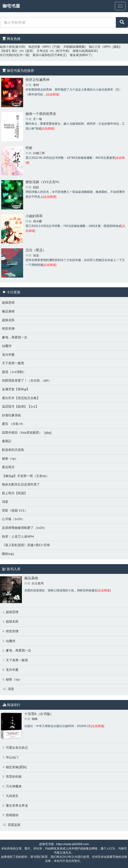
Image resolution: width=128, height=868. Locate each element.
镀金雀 (74, 55)
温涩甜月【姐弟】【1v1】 (20, 406)
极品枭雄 (8, 311)
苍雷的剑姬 (14, 777)
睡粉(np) (8, 554)
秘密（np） (10, 459)
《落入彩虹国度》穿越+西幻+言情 (26, 545)
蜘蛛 (35, 719)
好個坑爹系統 (11, 415)
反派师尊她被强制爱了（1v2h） (24, 528)
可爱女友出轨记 (17, 748)
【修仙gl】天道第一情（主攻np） (26, 476)
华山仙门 (12, 757)
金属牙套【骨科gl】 (16, 389)
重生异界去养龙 (17, 806)
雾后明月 (8, 467)
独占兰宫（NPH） (101, 47)
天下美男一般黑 (13, 363)
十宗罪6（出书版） (39, 714)
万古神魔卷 (14, 786)
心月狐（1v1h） (13, 519)
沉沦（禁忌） (36, 250)
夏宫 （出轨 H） (14, 424)
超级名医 (8, 320)
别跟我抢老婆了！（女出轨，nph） (27, 380)
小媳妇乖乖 (34, 216)
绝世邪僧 (8, 329)
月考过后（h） (46, 51)
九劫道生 (12, 796)
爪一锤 (37, 119)
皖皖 (36, 187)
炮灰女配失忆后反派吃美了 (21, 484)
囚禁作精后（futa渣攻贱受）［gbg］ (28, 433)
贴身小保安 (7, 47)
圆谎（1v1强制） (14, 372)
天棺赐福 (69, 47)
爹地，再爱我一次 (15, 337)
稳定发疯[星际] (16, 767)
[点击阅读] (53, 94)
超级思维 (8, 303)
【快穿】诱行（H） (13, 51)
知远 (36, 255)
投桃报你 (12, 815)
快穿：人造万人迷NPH (18, 537)
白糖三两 (39, 153)
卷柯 (36, 85)
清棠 (5, 502)
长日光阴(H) (8, 55)
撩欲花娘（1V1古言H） (43, 182)
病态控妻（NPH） (40, 47)
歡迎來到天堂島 (13, 450)
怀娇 (29, 148)
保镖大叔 (78, 51)
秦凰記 (7, 441)
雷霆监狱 (14, 825)
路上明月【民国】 (15, 493)
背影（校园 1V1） (15, 510)
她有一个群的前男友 (41, 114)
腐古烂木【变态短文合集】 (21, 398)
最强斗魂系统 (41, 55)
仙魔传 (7, 346)
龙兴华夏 (8, 355)
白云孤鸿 (38, 583)
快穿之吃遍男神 (37, 80)
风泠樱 (37, 221)
